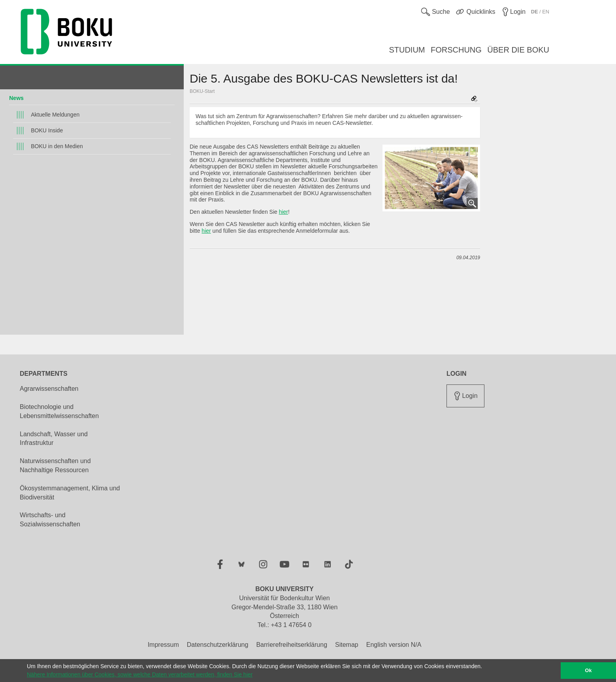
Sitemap (347, 645)
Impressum (163, 645)
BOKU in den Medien (57, 146)
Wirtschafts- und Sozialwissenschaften (50, 520)
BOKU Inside (47, 130)
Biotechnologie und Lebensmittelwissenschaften (59, 411)
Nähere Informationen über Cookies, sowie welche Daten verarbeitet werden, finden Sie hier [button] (140, 674)
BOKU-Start (202, 91)
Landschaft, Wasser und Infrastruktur (54, 439)
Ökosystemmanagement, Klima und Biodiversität (70, 493)
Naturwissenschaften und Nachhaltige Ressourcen (55, 465)
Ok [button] (589, 671)
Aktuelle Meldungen (55, 115)
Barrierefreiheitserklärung (292, 645)
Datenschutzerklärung (218, 645)
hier (284, 212)
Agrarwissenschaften (49, 389)
